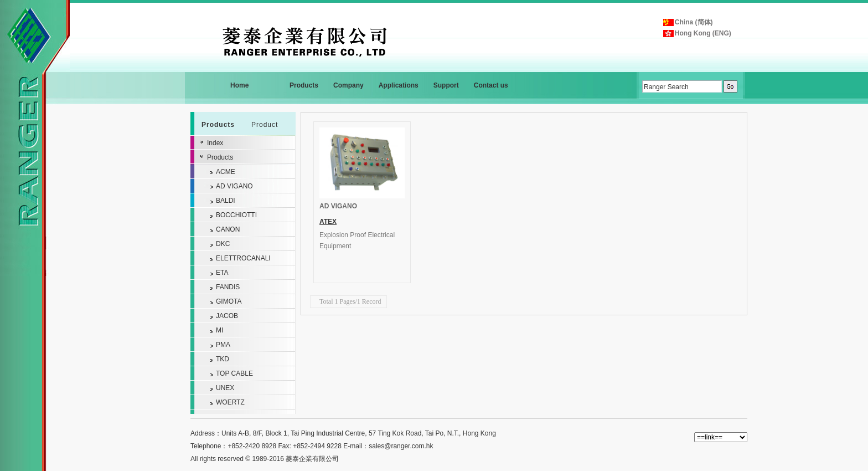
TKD (223, 359)
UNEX (225, 388)
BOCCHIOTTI (236, 215)
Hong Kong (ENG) (703, 33)
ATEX (328, 222)
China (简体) (694, 22)
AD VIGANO (338, 206)
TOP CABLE (234, 373)
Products (220, 157)
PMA (223, 345)
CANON (228, 229)
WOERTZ (230, 402)
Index (215, 143)
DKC (223, 244)
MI (219, 330)
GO (730, 86)
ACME (226, 172)
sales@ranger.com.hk (401, 446)
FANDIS (228, 287)
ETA (222, 273)
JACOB (227, 316)
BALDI (226, 201)
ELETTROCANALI (243, 258)
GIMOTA (229, 301)
